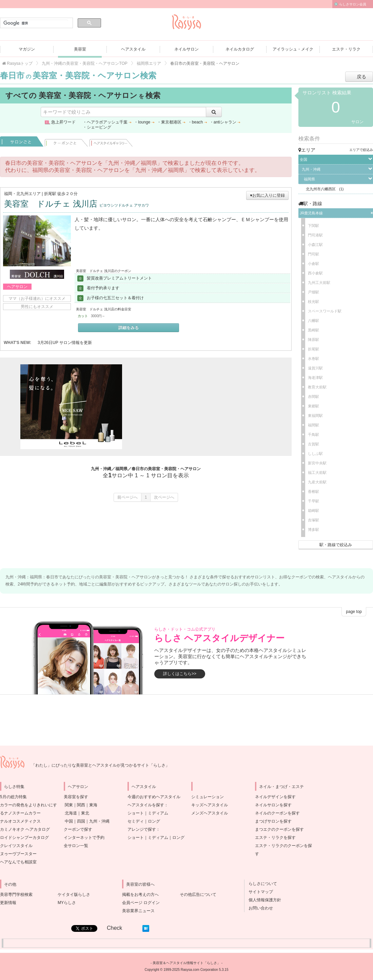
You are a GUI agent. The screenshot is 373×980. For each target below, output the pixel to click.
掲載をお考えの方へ (140, 895)
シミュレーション (208, 797)
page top (354, 612)
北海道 (71, 813)
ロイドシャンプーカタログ (24, 838)
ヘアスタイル (133, 49)
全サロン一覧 (76, 846)
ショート (136, 813)
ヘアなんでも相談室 (18, 862)
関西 (81, 805)
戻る (361, 77)
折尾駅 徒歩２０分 (61, 194)
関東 (69, 805)
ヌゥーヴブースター (18, 854)
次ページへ (164, 497)
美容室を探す (76, 797)
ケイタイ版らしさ (74, 895)
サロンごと (22, 141)
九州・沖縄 (99, 821)
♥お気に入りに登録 (267, 195)
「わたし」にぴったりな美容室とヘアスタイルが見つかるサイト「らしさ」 (100, 765)
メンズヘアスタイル (210, 813)
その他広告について (198, 895)
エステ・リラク (346, 49)
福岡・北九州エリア (22, 194)
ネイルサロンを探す (273, 805)
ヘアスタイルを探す (146, 805)
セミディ (136, 821)
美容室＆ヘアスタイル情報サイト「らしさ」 (186, 963)
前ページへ (127, 497)
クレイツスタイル (16, 846)
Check (114, 928)
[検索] (36, 23)
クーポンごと (66, 141)
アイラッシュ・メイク (293, 49)
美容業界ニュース (138, 911)
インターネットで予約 (84, 838)
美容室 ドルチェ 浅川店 (76, 204)
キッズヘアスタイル (210, 805)
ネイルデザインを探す (275, 797)
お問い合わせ (259, 908)
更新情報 (8, 903)
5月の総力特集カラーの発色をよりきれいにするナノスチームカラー (28, 805)
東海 (93, 805)
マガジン (27, 49)
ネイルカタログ (240, 49)
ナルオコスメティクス (20, 821)
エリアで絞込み (361, 150)
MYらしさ (67, 903)
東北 (85, 813)
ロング (154, 821)
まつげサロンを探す (273, 821)
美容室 (80, 49)
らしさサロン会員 (353, 4)
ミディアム (158, 813)
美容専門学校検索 (16, 895)
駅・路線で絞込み (336, 545)
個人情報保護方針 (263, 900)
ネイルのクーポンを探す (277, 813)
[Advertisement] (200, 407)
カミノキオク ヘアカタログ (25, 829)
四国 (81, 821)
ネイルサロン (186, 49)
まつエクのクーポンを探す (279, 829)
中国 (69, 821)
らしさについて (261, 884)
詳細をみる (129, 328)
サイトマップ (259, 892)
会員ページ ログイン (141, 903)
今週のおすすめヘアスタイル (154, 797)
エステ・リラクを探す (275, 838)
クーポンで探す (78, 829)
